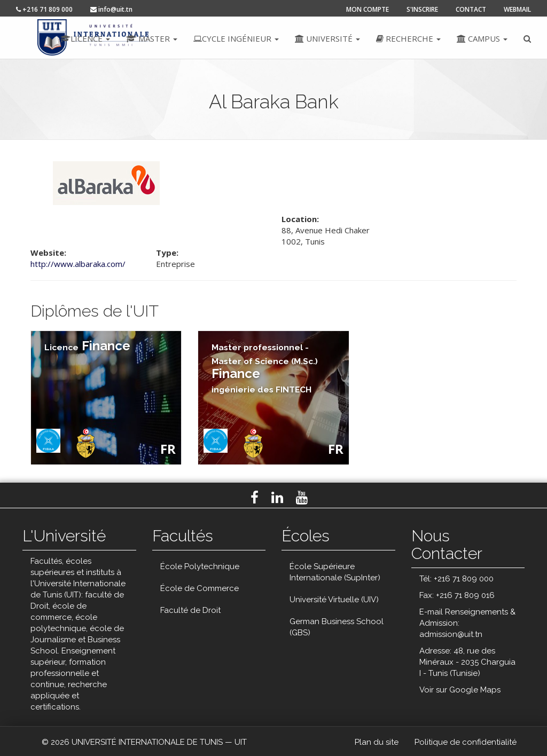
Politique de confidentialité (466, 742)
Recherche (408, 38)
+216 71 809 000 (44, 9)
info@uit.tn (111, 9)
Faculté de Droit (190, 610)
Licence (85, 38)
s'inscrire (422, 9)
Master (152, 38)
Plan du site (377, 742)
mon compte (368, 9)
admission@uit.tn (451, 634)
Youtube (302, 498)
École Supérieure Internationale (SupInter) (335, 572)
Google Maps (475, 690)
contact (471, 9)
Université (327, 38)
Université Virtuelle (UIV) (334, 600)
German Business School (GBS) (337, 627)
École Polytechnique (200, 566)
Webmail (517, 9)
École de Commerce (200, 588)
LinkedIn (277, 498)
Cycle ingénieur (236, 38)
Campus (482, 38)
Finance (87, 346)
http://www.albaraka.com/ (78, 264)
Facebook (255, 498)
